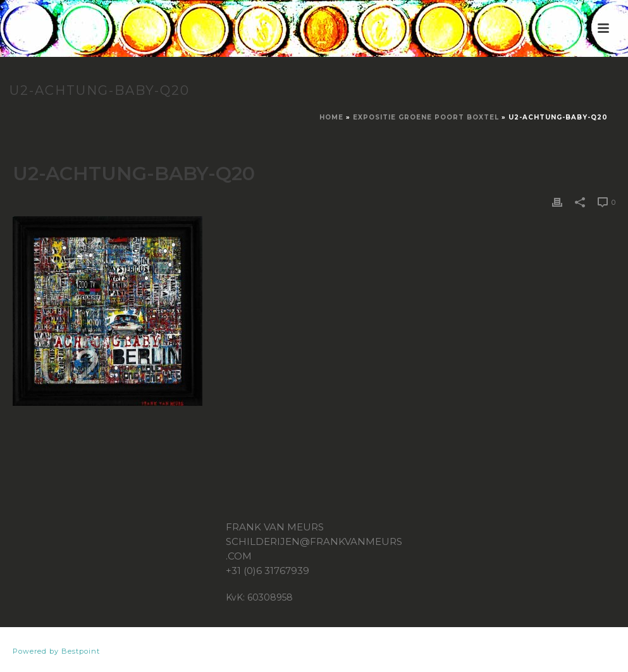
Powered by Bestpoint (56, 651)
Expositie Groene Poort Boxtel (426, 117)
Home (331, 117)
